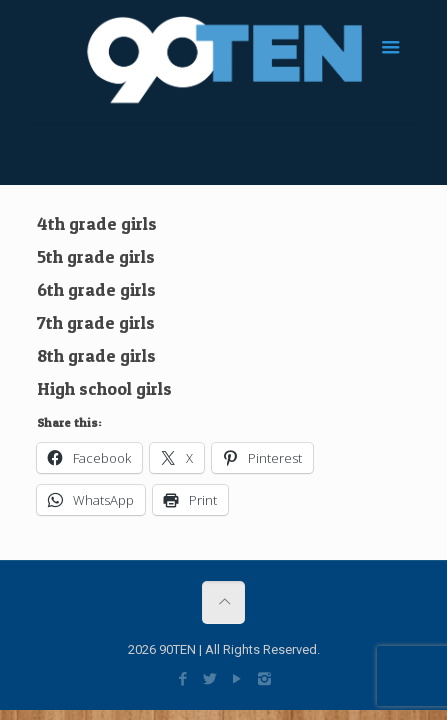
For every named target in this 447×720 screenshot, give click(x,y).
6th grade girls (96, 289)
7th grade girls (96, 322)
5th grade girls (96, 256)
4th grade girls (97, 223)
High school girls (104, 388)
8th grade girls (96, 355)
